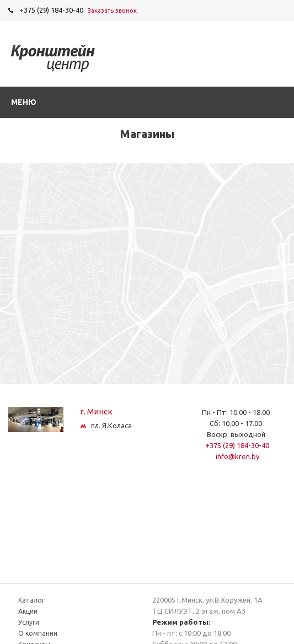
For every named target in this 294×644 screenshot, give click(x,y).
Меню (24, 102)
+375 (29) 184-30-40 (51, 10)
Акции (28, 611)
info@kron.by (237, 456)
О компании (38, 633)
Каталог (31, 600)
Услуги (29, 622)
